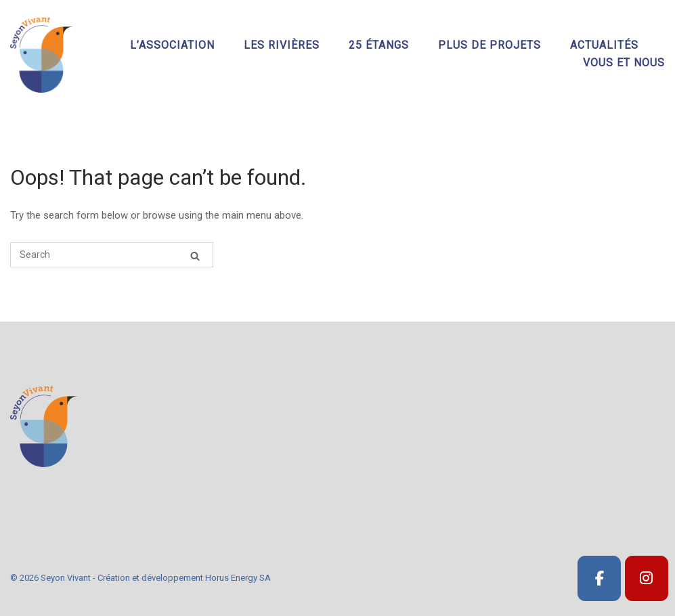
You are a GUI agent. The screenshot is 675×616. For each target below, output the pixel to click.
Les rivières (282, 45)
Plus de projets (489, 45)
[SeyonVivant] (600, 578)
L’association (172, 45)
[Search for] (112, 255)
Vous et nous (624, 63)
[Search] (195, 256)
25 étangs (379, 45)
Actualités (604, 45)
